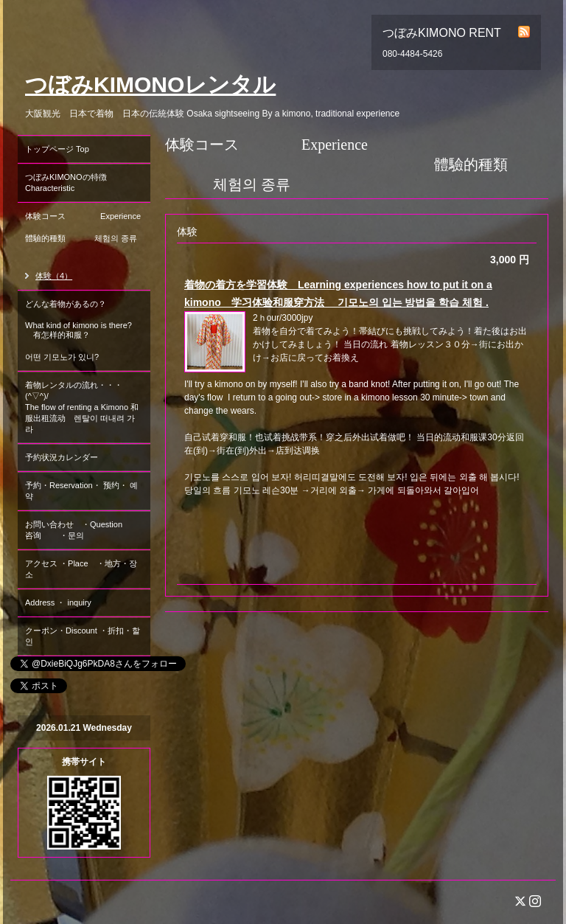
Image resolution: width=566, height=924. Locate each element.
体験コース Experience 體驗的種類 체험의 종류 (88, 233)
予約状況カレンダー (62, 457)
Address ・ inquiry (58, 602)
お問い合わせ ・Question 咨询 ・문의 (86, 530)
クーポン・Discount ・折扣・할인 (83, 636)
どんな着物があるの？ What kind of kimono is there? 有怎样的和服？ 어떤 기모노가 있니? (82, 330)
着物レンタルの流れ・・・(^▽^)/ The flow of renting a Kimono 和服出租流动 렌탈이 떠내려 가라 (82, 407)
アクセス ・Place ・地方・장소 (81, 569)
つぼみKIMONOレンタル (150, 84)
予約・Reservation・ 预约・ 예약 (81, 491)
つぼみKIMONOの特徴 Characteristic (88, 183)
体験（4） (54, 276)
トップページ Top (57, 149)
